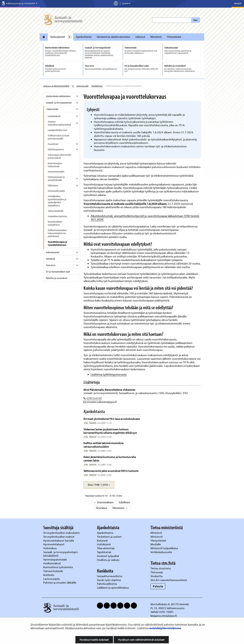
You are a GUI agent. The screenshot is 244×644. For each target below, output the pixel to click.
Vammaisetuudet (56, 172)
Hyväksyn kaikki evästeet (94, 640)
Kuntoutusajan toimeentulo (55, 165)
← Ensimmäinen (104, 502)
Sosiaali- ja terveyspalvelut (59, 103)
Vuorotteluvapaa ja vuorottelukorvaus (57, 243)
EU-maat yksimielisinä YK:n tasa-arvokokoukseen (112, 419)
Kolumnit (103, 540)
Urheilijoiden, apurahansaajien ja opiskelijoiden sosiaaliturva (57, 201)
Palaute (158, 586)
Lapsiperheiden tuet (57, 130)
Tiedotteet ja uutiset (110, 537)
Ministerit (157, 533)
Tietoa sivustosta (161, 568)
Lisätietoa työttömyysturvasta (109, 374)
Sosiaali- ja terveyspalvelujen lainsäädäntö (60, 554)
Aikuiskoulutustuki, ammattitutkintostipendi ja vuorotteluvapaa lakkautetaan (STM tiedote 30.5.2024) (145, 218)
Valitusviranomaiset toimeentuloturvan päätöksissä (57, 233)
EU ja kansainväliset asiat (58, 272)
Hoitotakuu (50, 548)
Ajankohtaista (84, 37)
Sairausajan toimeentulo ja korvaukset (59, 156)
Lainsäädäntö (54, 116)
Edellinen (125, 502)
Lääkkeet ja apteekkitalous (113, 588)
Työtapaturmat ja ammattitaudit (56, 178)
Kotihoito (49, 575)
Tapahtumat (104, 552)
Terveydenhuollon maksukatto (62, 533)
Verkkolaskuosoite (162, 552)
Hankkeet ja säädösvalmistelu (113, 37)
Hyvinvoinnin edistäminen (58, 96)
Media (238, 3)
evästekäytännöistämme (165, 628)
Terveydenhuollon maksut (59, 537)
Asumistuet (53, 144)
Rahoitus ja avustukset (57, 278)
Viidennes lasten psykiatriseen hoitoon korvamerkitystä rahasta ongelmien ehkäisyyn (110, 431)
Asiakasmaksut (52, 563)
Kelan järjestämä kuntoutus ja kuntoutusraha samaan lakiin (110, 458)
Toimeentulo (97, 86)
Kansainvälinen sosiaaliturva (55, 223)
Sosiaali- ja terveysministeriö (56, 86)
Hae (195, 20)
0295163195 (94, 398)
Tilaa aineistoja (106, 548)
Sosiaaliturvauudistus (110, 576)
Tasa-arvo (51, 265)
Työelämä (50, 259)
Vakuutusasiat (53, 252)
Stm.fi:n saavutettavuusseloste (169, 580)
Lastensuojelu (52, 579)
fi (73, 86)
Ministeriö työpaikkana (165, 548)
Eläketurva (53, 185)
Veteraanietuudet (56, 191)
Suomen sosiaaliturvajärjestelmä (59, 123)
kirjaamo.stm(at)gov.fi (164, 616)
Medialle (156, 544)
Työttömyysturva (56, 149)
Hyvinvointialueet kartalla (59, 540)
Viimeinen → (120, 508)
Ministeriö (156, 37)
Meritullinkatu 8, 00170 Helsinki (170, 604)
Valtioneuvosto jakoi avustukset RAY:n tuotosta (111, 471)
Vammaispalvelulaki (55, 559)
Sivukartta (156, 576)
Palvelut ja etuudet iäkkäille (60, 582)
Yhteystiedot (174, 37)
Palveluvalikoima (107, 584)
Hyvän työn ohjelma (109, 580)
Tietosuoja (157, 572)
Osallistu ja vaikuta (108, 560)
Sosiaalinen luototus (57, 216)
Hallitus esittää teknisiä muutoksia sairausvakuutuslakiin (104, 445)
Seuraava (101, 508)
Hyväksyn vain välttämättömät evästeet (141, 640)
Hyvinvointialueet (54, 544)
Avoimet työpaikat (108, 556)
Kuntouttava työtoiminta (58, 567)
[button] (99, 485)
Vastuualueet (58, 37)
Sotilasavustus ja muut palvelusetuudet (59, 137)
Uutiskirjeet (104, 544)
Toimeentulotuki (56, 211)
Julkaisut (140, 37)
